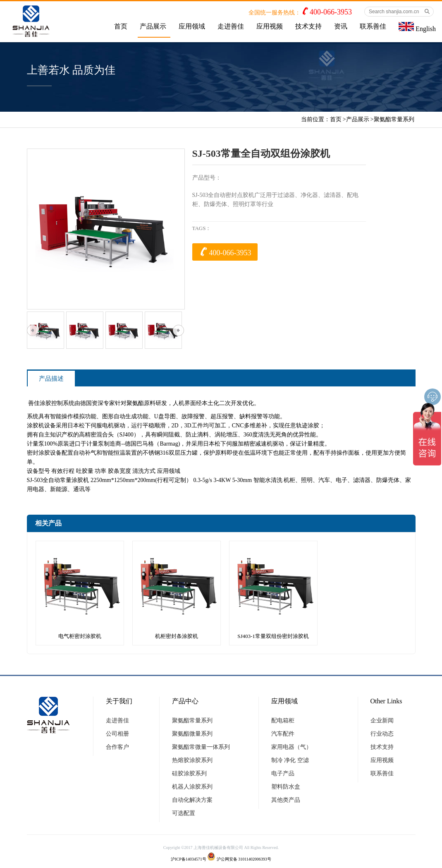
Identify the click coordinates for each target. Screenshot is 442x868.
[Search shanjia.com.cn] (399, 12)
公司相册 (117, 734)
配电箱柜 (283, 721)
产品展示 (153, 26)
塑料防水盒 (286, 787)
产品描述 (51, 379)
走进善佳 (231, 26)
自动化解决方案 (192, 800)
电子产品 (283, 773)
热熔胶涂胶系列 (192, 760)
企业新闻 (382, 721)
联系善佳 (373, 26)
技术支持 (308, 26)
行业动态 (382, 734)
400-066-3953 (331, 12)
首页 (121, 26)
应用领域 (192, 26)
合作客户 (117, 747)
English (417, 27)
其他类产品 (286, 800)
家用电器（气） (291, 747)
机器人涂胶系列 (192, 787)
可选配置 (184, 813)
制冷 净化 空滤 (290, 760)
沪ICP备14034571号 (189, 859)
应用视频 (270, 26)
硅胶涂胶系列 (189, 773)
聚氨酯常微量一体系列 (201, 747)
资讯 (341, 26)
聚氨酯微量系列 (192, 734)
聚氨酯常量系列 (394, 119)
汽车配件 (283, 734)
